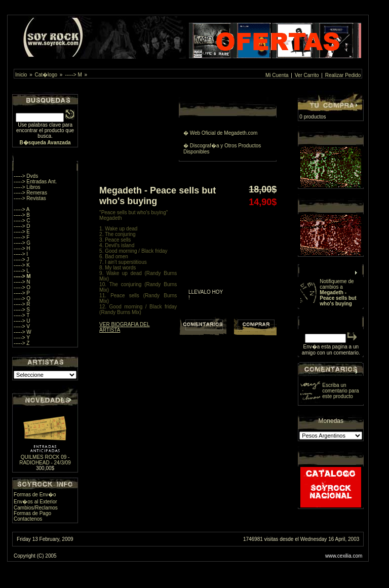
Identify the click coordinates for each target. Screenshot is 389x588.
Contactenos (28, 519)
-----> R (22, 304)
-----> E (22, 232)
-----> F (22, 237)
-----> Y (22, 338)
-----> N (22, 282)
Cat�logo (46, 75)
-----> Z (22, 343)
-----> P (22, 293)
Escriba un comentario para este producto (340, 391)
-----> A (22, 209)
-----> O (22, 287)
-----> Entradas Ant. (35, 182)
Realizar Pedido (343, 75)
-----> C (22, 221)
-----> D (22, 226)
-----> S (22, 310)
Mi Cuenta (277, 75)
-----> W (23, 332)
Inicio (21, 75)
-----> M (73, 75)
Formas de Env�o (35, 495)
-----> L (22, 271)
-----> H (22, 248)
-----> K (22, 265)
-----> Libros (27, 187)
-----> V (22, 326)
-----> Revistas (30, 198)
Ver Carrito (307, 75)
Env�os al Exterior (35, 502)
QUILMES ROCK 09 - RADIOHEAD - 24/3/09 (45, 460)
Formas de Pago (32, 513)
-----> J (21, 260)
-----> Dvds (26, 176)
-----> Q (22, 299)
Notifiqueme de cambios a (338, 292)
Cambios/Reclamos (36, 508)
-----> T (22, 315)
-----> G (22, 243)
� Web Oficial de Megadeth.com (221, 133)
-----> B (22, 215)
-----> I (21, 254)
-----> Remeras (30, 193)
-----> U (22, 321)
